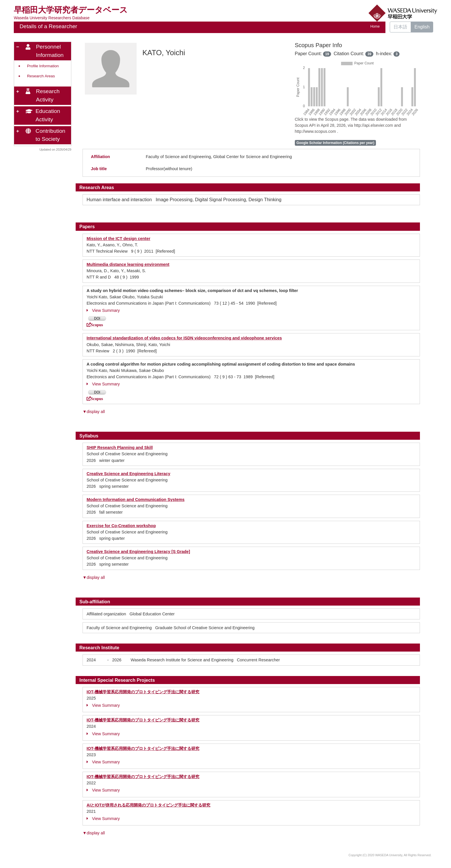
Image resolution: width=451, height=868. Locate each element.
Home (375, 26)
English (422, 27)
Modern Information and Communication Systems (136, 500)
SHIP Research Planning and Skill (120, 448)
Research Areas (41, 76)
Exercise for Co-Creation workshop (121, 526)
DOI (97, 318)
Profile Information (43, 66)
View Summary (103, 310)
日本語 (400, 27)
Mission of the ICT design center (118, 239)
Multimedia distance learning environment (128, 264)
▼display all (94, 412)
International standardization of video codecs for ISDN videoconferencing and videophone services (184, 338)
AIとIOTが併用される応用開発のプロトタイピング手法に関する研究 (148, 805)
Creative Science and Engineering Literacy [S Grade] (138, 552)
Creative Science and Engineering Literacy (128, 474)
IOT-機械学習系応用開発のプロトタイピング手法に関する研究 (143, 692)
